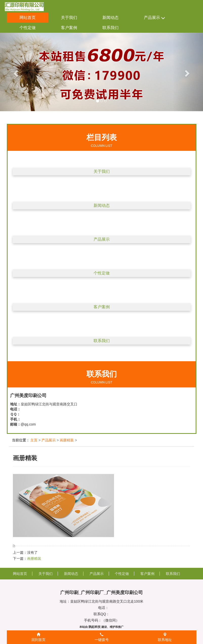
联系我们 (110, 28)
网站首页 (28, 18)
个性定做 (28, 28)
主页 (34, 440)
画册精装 (67, 440)
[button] (15, 72)
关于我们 (69, 18)
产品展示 (154, 18)
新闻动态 (110, 18)
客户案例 (69, 28)
